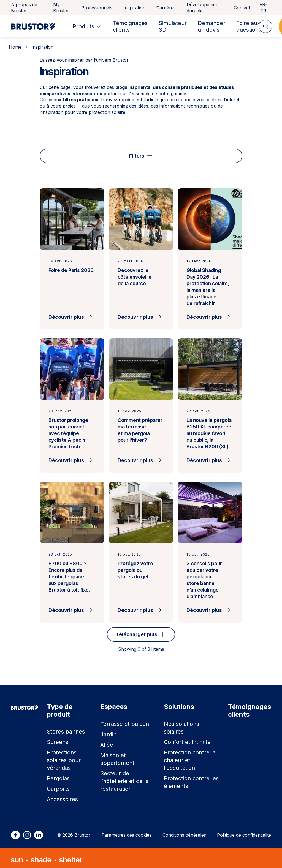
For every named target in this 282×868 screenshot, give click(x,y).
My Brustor (61, 8)
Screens (58, 739)
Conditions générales (184, 832)
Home (15, 47)
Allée (107, 741)
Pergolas (58, 775)
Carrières (166, 8)
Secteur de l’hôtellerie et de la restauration (124, 778)
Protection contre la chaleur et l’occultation (190, 757)
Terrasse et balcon (125, 721)
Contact (242, 8)
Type (57, 154)
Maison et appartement (117, 756)
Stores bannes (66, 728)
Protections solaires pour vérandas (64, 757)
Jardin (108, 731)
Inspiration (134, 8)
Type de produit (143, 154)
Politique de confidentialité (244, 832)
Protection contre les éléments (191, 779)
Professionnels (97, 8)
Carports (58, 785)
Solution (193, 154)
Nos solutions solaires (181, 724)
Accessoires (62, 796)
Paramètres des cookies (126, 832)
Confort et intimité (187, 739)
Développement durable (203, 8)
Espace (95, 154)
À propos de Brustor (24, 8)
